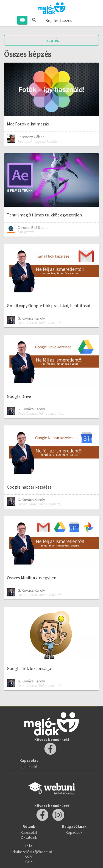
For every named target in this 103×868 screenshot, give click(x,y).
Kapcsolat (29, 832)
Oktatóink (29, 837)
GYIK (29, 862)
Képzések (74, 832)
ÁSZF (29, 857)
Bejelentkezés (59, 20)
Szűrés (51, 40)
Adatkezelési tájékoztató (31, 852)
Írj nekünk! (29, 767)
